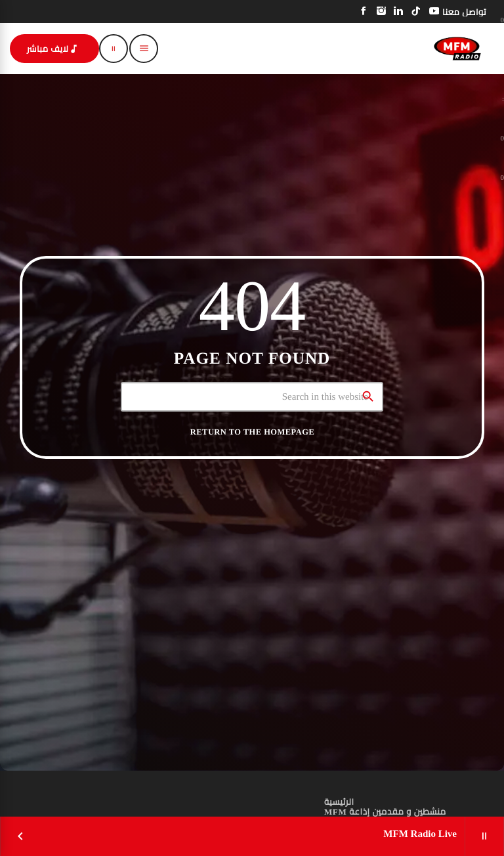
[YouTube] (434, 11)
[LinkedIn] (399, 11)
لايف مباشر (53, 49)
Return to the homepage (252, 432)
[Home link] (457, 49)
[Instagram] (382, 11)
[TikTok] (416, 11)
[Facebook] (364, 11)
